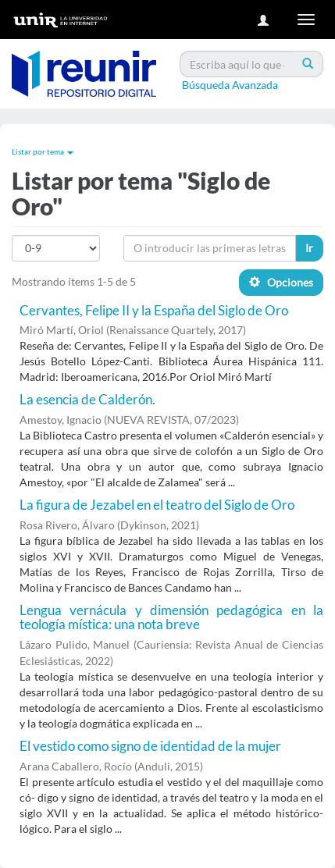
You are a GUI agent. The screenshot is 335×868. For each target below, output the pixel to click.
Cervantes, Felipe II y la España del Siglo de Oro (154, 310)
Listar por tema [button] (43, 151)
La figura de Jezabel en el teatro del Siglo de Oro (157, 505)
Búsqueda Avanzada (230, 85)
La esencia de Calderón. (87, 399)
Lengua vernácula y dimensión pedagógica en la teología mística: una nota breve (171, 617)
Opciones (281, 282)
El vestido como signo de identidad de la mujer (150, 746)
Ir (309, 248)
